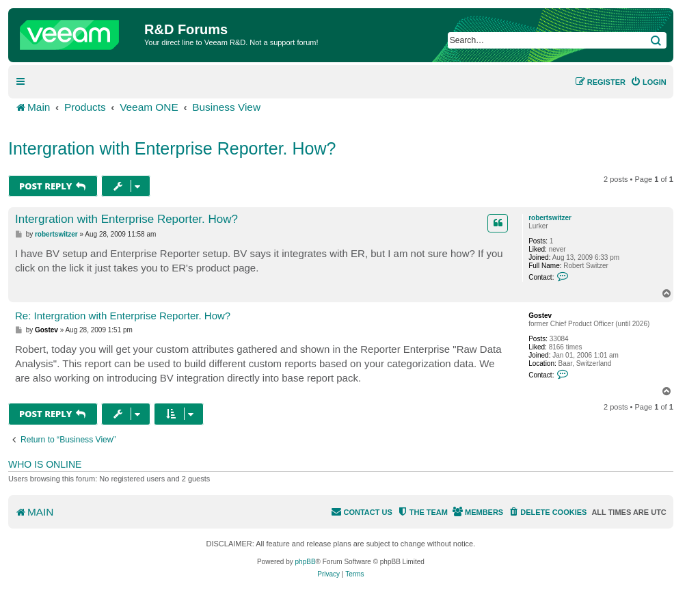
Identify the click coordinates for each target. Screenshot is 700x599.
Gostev (540, 316)
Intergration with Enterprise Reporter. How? (172, 148)
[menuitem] (648, 82)
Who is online (45, 464)
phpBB (306, 562)
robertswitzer (550, 218)
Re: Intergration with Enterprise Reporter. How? (123, 316)
